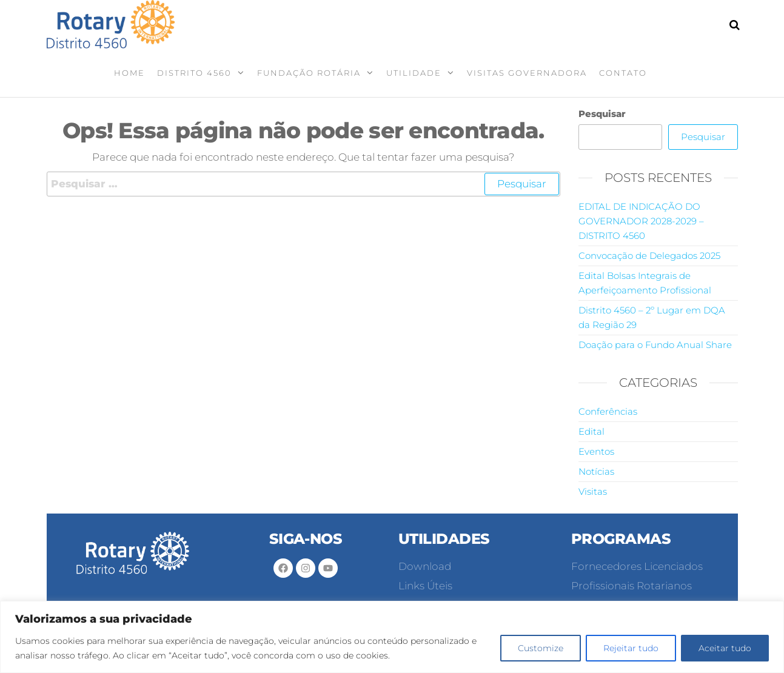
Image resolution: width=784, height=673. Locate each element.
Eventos (596, 451)
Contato (623, 73)
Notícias (596, 471)
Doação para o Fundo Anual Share (655, 345)
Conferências (608, 411)
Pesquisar (602, 114)
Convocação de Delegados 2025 (649, 256)
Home (129, 73)
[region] (392, 637)
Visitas (593, 491)
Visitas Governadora (527, 73)
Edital (591, 431)
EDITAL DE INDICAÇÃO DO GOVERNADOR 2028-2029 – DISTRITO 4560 (641, 221)
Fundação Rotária (309, 73)
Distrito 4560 (194, 73)
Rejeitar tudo (631, 648)
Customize (541, 648)
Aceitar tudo (725, 648)
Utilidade (414, 73)
